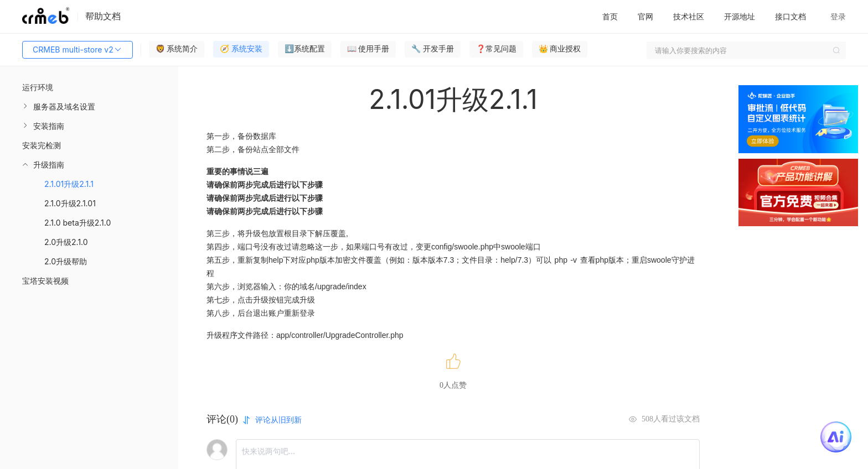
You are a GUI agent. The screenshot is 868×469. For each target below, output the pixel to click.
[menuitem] (89, 106)
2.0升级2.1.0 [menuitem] (66, 242)
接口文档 (790, 16)
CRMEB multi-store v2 (77, 50)
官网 (645, 16)
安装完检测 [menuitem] (42, 145)
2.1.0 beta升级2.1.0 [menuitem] (77, 223)
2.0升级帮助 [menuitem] (66, 261)
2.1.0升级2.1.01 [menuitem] (70, 203)
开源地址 (740, 16)
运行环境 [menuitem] (38, 87)
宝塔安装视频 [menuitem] (45, 281)
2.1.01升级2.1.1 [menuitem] (69, 184)
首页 (610, 16)
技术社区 (689, 16)
